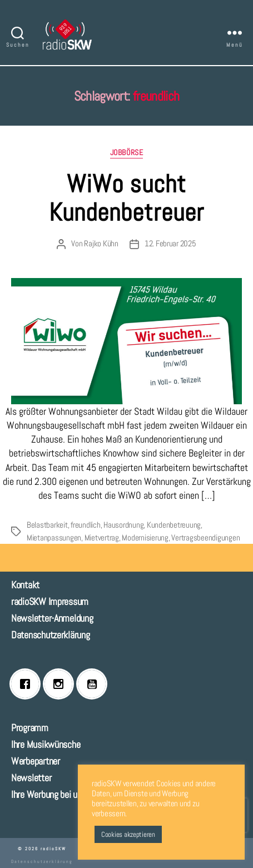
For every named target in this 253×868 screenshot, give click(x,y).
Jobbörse (126, 153)
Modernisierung (145, 537)
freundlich (85, 525)
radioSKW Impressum (50, 601)
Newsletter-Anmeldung (52, 618)
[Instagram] (61, 684)
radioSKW (53, 849)
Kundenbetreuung (174, 525)
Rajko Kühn (101, 243)
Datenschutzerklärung (51, 635)
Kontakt (25, 585)
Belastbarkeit (47, 525)
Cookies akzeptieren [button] (128, 834)
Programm (30, 728)
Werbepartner (36, 761)
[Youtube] (95, 684)
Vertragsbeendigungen (205, 537)
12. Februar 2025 (170, 243)
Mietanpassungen (54, 537)
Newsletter (31, 778)
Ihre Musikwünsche (46, 744)
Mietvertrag (102, 537)
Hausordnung (123, 525)
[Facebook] (28, 684)
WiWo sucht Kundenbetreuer (126, 198)
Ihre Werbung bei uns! (49, 794)
